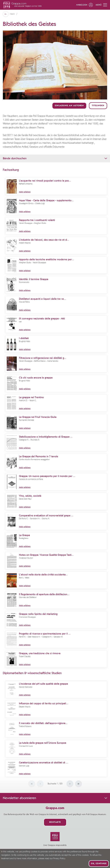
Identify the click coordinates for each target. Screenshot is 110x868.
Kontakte (55, 822)
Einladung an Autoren (69, 106)
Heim (13, 14)
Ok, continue (99, 864)
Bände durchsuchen (55, 158)
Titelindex (98, 106)
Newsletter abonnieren (55, 798)
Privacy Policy (59, 859)
